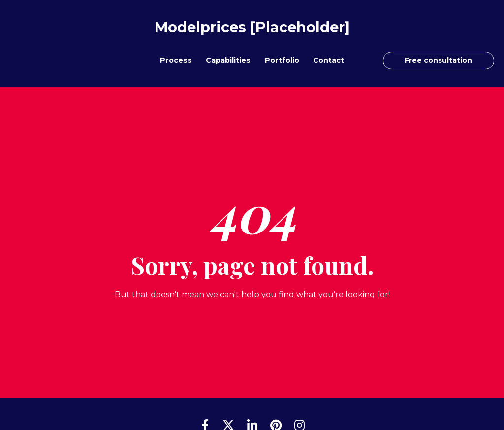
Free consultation (438, 60)
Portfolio (282, 60)
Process (176, 60)
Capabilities (228, 60)
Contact (329, 60)
